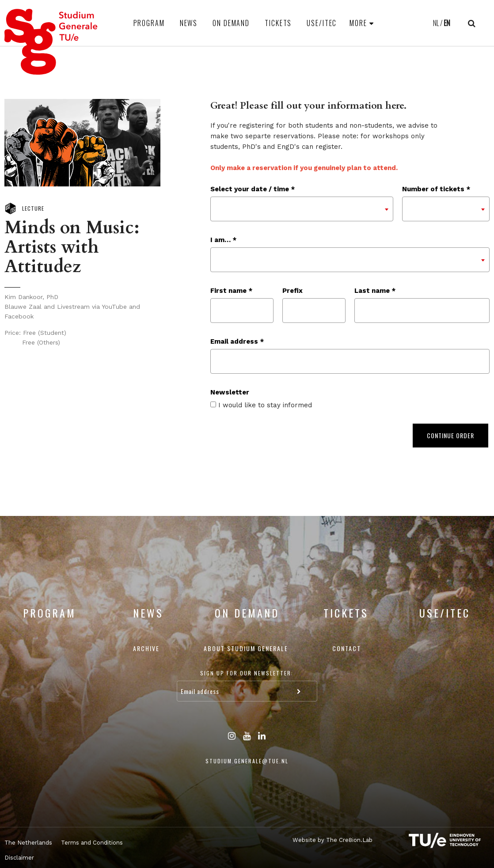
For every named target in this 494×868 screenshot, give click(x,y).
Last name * (375, 291)
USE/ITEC (322, 23)
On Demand (231, 23)
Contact (347, 648)
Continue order (450, 435)
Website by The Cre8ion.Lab (332, 840)
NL (436, 23)
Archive (146, 648)
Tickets (278, 23)
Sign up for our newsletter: (247, 673)
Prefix (293, 291)
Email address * (237, 341)
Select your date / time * (253, 189)
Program (149, 23)
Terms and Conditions (92, 843)
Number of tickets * (436, 189)
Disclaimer (19, 858)
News (189, 23)
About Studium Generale (246, 648)
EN (447, 23)
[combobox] (302, 209)
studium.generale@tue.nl (247, 761)
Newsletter (230, 392)
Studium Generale (51, 42)
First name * (231, 291)
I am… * (223, 240)
